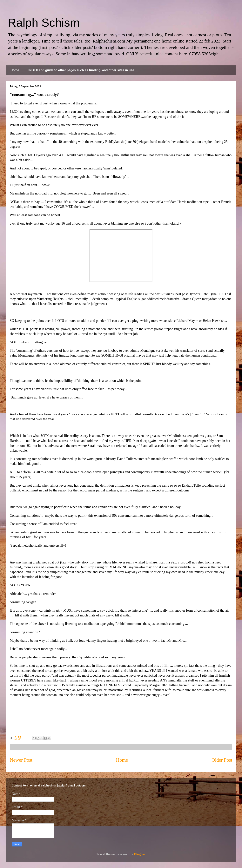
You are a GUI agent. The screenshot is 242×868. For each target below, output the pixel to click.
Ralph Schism (44, 23)
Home (15, 70)
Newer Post (21, 760)
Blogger (139, 854)
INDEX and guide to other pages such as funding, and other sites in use (81, 70)
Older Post (222, 760)
